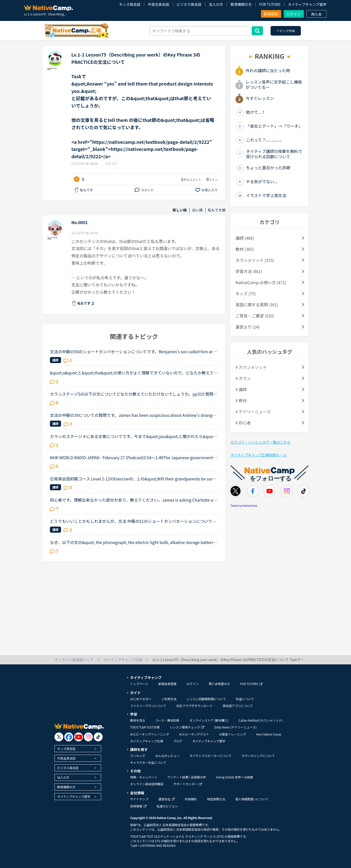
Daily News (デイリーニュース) (235, 727)
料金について (245, 699)
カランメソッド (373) (255, 260)
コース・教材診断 (167, 720)
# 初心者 (243, 423)
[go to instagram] (88, 737)
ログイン (294, 14)
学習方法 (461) (249, 271)
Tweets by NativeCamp (244, 506)
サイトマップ (139, 799)
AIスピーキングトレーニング (150, 734)
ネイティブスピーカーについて (211, 756)
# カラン (243, 378)
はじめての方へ (141, 699)
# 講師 (241, 389)
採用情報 (138, 806)
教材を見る (138, 720)
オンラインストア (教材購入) (209, 720)
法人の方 (216, 4)
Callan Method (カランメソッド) (261, 720)
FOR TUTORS (270, 4)
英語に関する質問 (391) (257, 305)
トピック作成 (286, 31)
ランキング (138, 756)
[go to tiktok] (98, 737)
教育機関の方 (241, 4)
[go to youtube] (79, 737)
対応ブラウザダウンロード (194, 706)
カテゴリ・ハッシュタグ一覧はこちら (260, 442)
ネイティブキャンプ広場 (147, 741)
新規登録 (271, 14)
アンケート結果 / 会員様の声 (187, 777)
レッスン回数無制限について (206, 699)
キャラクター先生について (148, 762)
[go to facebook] (69, 737)
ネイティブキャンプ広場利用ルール (258, 455)
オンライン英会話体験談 (147, 784)
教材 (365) (245, 249)
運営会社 (167, 799)
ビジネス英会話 (189, 4)
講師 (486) (245, 238)
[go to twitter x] (59, 737)
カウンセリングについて (258, 756)
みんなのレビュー (167, 756)
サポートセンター (188, 784)
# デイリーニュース (253, 412)
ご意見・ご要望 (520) (255, 316)
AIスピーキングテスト (194, 734)
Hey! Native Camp (269, 734)
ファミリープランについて (148, 706)
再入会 (316, 14)
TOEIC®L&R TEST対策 (145, 727)
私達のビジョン (167, 806)
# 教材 (241, 400)
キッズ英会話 (130, 4)
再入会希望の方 (219, 684)
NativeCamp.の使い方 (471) (261, 282)
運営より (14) (248, 327)
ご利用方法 (169, 699)
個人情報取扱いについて (252, 799)
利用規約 (191, 799)
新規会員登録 (167, 684)
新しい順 (180, 210)
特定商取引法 (216, 799)
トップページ (139, 684)
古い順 (197, 210)
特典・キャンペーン (144, 777)
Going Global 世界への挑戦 (235, 777)
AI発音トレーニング (233, 734)
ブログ (178, 741)
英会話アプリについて (238, 706)
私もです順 (217, 210)
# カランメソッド (251, 367)
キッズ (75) (246, 293)
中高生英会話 (158, 4)
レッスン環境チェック (187, 727)
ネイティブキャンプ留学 (307, 4)
